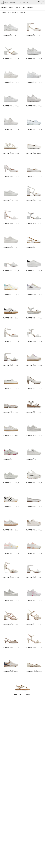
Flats (23, 7)
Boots (11, 7)
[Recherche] (34, 2)
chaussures (5, 12)
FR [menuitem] (21, 2)
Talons (17, 7)
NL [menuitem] (28, 2)
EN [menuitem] (24, 2)
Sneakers (4, 7)
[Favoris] (38, 2)
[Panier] (43, 2)
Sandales (30, 7)
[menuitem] (4, 7)
